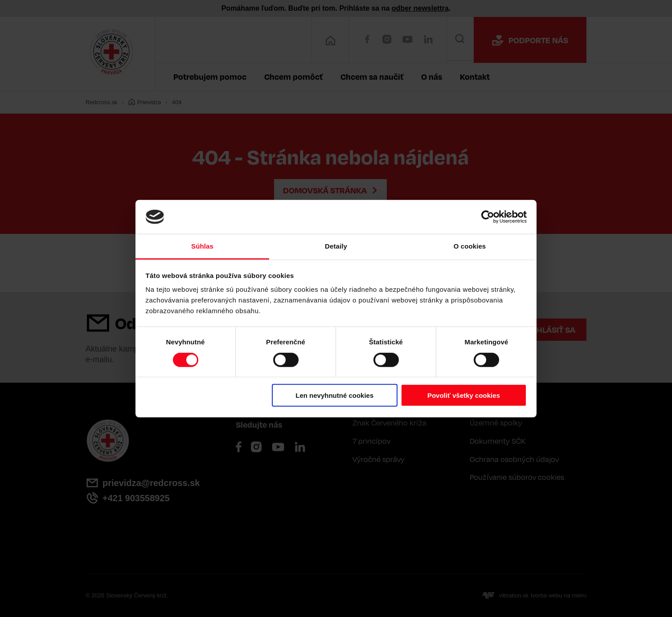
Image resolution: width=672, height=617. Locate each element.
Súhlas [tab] (202, 246)
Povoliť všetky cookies (464, 395)
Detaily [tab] (336, 246)
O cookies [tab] (470, 246)
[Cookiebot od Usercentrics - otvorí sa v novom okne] (488, 217)
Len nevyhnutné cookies (334, 395)
